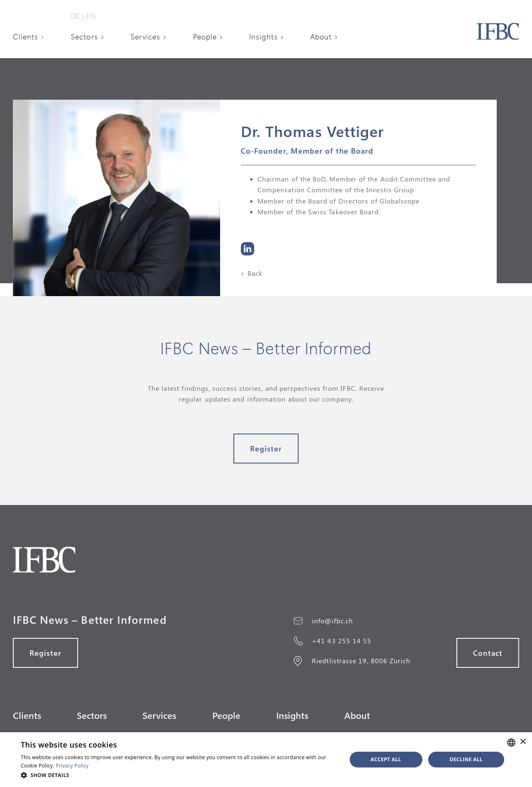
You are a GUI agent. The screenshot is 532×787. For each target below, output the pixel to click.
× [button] (523, 742)
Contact (488, 653)
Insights (264, 37)
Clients (26, 37)
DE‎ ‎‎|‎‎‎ (77, 16)
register (266, 449)
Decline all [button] (466, 759)
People (205, 37)
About (321, 37)
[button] (32, 37)
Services (146, 37)
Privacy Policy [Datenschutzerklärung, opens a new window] (72, 766)
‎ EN (90, 16)
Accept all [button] (386, 759)
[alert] (266, 760)
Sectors (84, 37)
